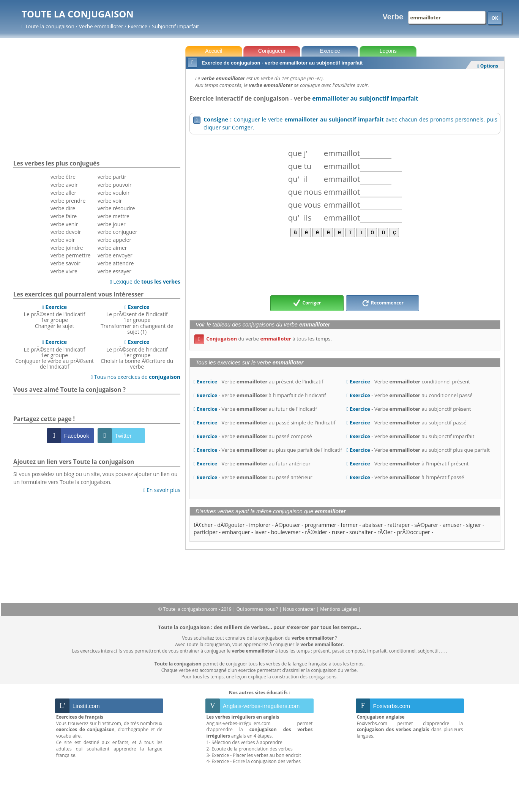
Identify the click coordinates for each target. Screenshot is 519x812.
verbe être (63, 177)
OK (495, 18)
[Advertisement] (345, 266)
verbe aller (63, 193)
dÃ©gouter (231, 525)
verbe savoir (65, 263)
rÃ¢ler (385, 532)
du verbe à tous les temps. (263, 339)
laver (260, 532)
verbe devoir (66, 232)
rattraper (399, 525)
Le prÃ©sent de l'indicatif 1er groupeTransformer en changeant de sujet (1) (137, 319)
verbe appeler (114, 240)
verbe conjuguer (118, 232)
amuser (452, 525)
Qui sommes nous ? (258, 609)
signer (473, 525)
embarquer (236, 532)
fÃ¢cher (203, 525)
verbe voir (63, 240)
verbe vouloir (114, 193)
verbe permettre (71, 255)
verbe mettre (114, 216)
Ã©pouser (287, 525)
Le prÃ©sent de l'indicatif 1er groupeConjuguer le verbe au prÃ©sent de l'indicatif (54, 354)
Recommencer (383, 303)
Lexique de (145, 281)
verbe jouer (112, 224)
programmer (320, 525)
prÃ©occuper (413, 532)
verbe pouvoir (115, 185)
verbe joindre (67, 248)
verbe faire (64, 216)
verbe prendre (68, 201)
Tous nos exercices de (136, 377)
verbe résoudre (116, 208)
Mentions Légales (339, 609)
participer (206, 532)
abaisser (373, 525)
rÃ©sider (316, 532)
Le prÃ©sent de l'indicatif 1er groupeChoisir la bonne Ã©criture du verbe (137, 354)
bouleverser (286, 532)
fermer (349, 525)
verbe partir (112, 177)
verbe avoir (64, 185)
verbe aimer (112, 248)
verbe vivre (64, 271)
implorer (260, 525)
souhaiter (361, 532)
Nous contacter (300, 609)
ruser (338, 532)
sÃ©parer (426, 525)
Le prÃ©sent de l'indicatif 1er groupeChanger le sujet (55, 316)
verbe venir (64, 224)
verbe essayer (114, 271)
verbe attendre (116, 263)
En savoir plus (162, 490)
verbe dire (63, 208)
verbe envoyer (115, 255)
